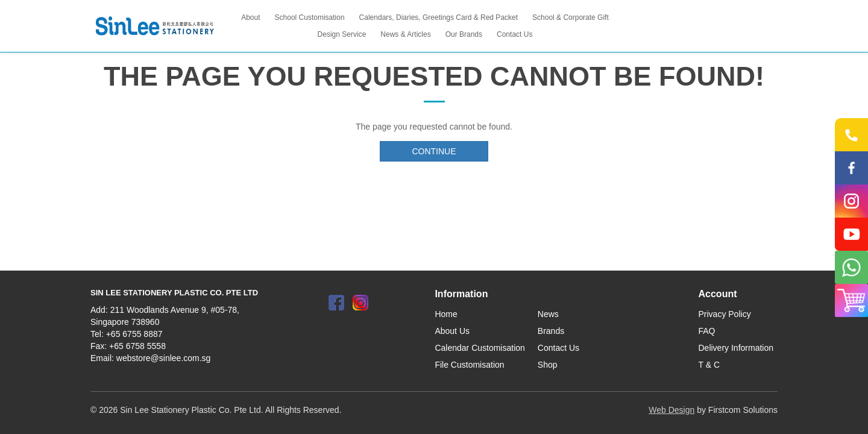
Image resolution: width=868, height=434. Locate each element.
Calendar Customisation (480, 348)
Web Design (671, 410)
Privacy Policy (725, 314)
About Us (452, 331)
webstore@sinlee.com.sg (164, 358)
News (548, 314)
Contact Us (558, 348)
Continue (434, 151)
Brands (551, 331)
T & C (709, 365)
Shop (548, 365)
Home (446, 314)
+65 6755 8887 (134, 334)
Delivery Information (736, 348)
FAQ (707, 331)
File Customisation (469, 365)
